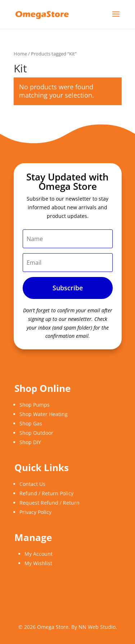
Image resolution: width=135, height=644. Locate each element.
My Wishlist (38, 563)
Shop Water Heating (44, 414)
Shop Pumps (35, 405)
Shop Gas (31, 423)
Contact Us (32, 484)
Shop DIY (30, 442)
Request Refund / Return (49, 503)
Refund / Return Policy (46, 493)
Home (20, 54)
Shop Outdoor (36, 433)
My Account (39, 554)
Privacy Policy (35, 512)
